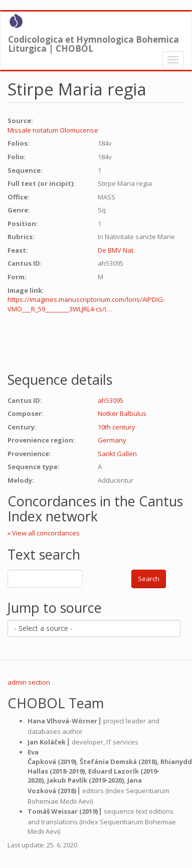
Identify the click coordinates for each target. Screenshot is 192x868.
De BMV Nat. (116, 250)
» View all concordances (44, 533)
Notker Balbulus (122, 413)
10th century (117, 427)
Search (149, 579)
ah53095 (111, 400)
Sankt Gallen (117, 454)
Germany (112, 440)
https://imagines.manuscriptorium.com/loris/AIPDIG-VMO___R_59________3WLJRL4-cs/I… (86, 304)
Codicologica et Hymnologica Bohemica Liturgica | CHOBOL (93, 42)
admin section (29, 682)
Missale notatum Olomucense (53, 130)
